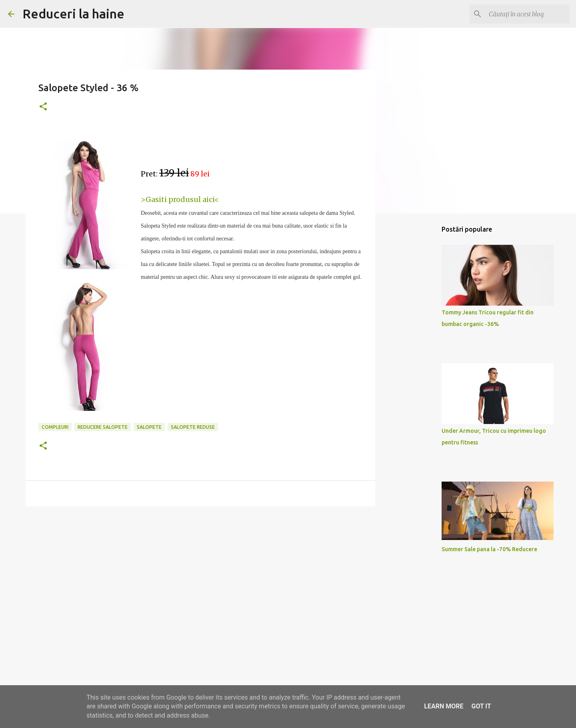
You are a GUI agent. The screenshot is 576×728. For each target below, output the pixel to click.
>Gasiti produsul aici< (180, 199)
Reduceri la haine (73, 14)
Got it (481, 706)
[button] (43, 107)
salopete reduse (193, 427)
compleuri (55, 427)
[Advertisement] (200, 574)
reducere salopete (103, 427)
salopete (149, 427)
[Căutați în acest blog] (528, 14)
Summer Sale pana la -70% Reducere (489, 549)
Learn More (444, 706)
